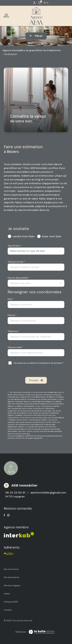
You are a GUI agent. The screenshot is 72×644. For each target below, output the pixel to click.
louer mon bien (52, 236)
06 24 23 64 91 (16, 493)
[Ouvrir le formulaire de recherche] (36, 36)
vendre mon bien (23, 236)
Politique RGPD (11, 602)
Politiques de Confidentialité (47, 436)
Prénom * (12, 315)
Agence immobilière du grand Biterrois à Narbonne (32, 50)
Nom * (11, 299)
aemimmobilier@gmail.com (48, 493)
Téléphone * (13, 331)
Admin (7, 594)
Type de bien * (15, 246)
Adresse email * (15, 347)
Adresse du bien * (16, 262)
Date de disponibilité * (18, 278)
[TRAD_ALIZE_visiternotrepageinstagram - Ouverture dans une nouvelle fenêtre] (8, 515)
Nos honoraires (11, 569)
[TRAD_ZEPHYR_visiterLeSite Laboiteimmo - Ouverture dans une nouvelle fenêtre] (41, 632)
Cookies (8, 610)
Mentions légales (12, 586)
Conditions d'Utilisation (16, 438)
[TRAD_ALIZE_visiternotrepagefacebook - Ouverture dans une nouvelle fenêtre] (4, 515)
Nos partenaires (12, 577)
